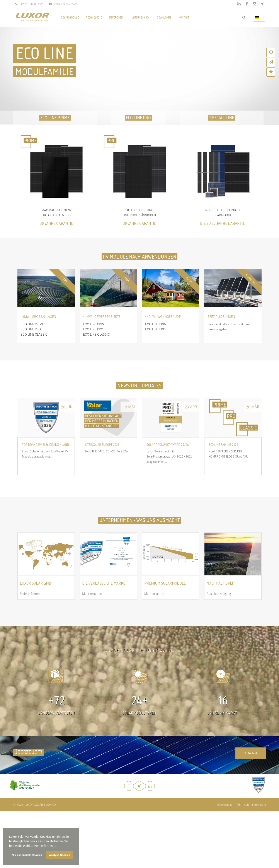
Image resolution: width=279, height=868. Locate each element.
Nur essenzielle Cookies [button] (27, 855)
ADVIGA (51, 805)
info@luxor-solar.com (63, 4)
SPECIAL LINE (222, 118)
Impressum (259, 805)
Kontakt (252, 753)
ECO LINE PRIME (55, 118)
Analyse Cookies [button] (60, 855)
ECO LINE (44, 53)
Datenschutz (225, 805)
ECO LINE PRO (138, 118)
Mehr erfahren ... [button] (45, 846)
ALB (246, 805)
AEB (238, 805)
